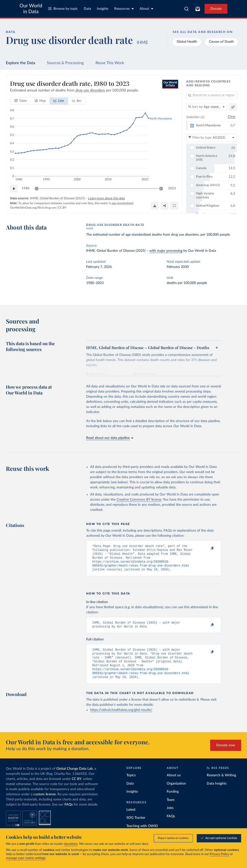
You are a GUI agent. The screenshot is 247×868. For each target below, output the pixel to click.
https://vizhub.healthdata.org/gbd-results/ (121, 718)
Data (87, 9)
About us (174, 784)
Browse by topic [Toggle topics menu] (63, 9)
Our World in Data (31, 9)
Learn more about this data (107, 198)
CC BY (62, 208)
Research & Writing (221, 784)
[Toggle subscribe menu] (198, 9)
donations (71, 844)
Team (171, 808)
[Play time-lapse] (14, 189)
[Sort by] (207, 107)
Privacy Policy (219, 854)
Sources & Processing (65, 63)
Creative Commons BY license (139, 500)
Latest (131, 818)
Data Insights (217, 792)
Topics (131, 784)
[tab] (21, 101)
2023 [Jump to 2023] (172, 188)
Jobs (170, 816)
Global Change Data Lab (75, 777)
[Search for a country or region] (212, 95)
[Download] (155, 206)
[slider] (37, 189)
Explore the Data (21, 63)
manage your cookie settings (26, 858)
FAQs (69, 813)
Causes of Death (221, 42)
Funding (173, 800)
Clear (232, 117)
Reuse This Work (110, 63)
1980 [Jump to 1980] (26, 188)
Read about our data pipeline (110, 438)
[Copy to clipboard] (207, 548)
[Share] (165, 206)
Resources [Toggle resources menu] (124, 9)
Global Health (187, 42)
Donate (216, 9)
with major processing (166, 251)
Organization (176, 792)
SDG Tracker (136, 826)
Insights (103, 9)
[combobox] (186, 9)
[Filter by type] (212, 138)
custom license (45, 803)
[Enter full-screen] (174, 206)
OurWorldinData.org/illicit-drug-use (33, 208)
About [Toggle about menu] (146, 9)
